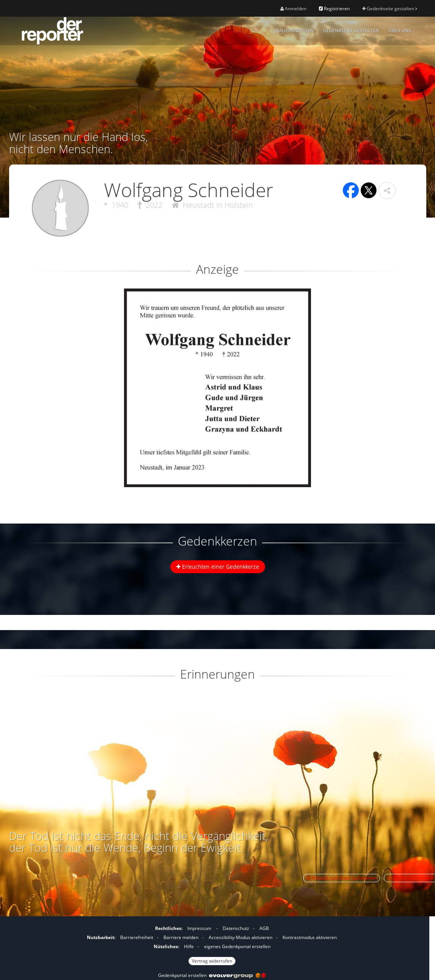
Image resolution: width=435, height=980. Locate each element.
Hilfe (189, 946)
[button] (387, 191)
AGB (264, 928)
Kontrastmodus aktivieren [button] (310, 937)
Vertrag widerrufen (212, 961)
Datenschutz (236, 928)
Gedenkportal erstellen (212, 975)
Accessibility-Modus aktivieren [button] (240, 937)
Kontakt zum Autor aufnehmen (342, 878)
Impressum (199, 928)
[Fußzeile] (212, 944)
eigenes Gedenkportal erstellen (237, 946)
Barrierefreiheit (137, 937)
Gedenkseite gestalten (389, 9)
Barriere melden (181, 937)
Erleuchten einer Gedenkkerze (218, 567)
